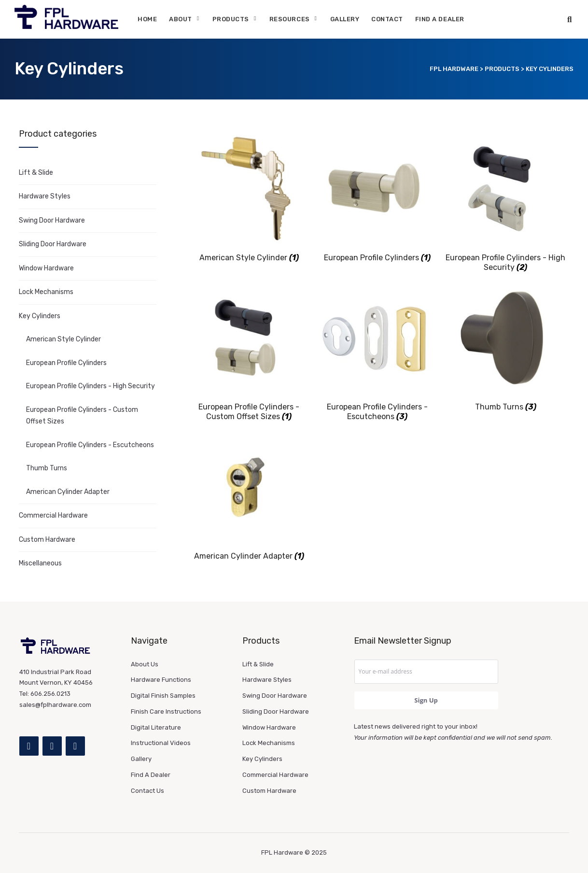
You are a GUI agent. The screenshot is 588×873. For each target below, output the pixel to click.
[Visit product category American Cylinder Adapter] (249, 496)
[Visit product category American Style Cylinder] (249, 198)
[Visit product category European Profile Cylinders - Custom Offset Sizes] (249, 352)
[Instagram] (52, 746)
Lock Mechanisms (46, 292)
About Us (145, 664)
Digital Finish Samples (163, 696)
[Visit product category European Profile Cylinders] (378, 198)
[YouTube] (75, 746)
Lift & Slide (36, 173)
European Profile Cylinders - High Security (91, 386)
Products (231, 19)
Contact (387, 19)
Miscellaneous (40, 563)
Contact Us (147, 791)
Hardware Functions (161, 680)
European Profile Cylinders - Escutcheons (90, 445)
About (181, 19)
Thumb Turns (47, 468)
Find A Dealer (440, 19)
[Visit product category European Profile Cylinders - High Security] (505, 203)
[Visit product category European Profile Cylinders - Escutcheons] (378, 352)
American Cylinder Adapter (68, 492)
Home (147, 19)
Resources (290, 19)
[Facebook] (29, 746)
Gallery (345, 19)
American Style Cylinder (63, 339)
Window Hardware (46, 268)
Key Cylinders (40, 316)
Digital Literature (156, 727)
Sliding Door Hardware (53, 244)
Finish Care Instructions (166, 711)
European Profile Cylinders (66, 363)
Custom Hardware (47, 540)
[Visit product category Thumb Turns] (505, 347)
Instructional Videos (161, 743)
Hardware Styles (45, 196)
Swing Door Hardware (52, 220)
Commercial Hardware (53, 515)
